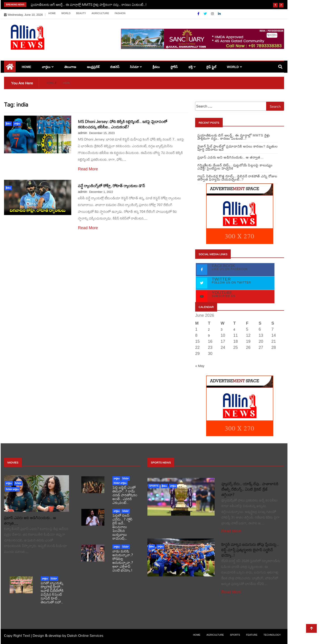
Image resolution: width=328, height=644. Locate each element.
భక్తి (190, 67)
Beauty (81, 13)
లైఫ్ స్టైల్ (211, 67)
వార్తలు (46, 67)
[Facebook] (199, 14)
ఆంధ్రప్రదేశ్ (93, 67)
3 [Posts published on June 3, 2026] (222, 329)
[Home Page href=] (10, 68)
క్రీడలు (156, 67)
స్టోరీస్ (174, 67)
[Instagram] (213, 14)
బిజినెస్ (115, 67)
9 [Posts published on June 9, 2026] (209, 335)
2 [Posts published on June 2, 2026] (209, 329)
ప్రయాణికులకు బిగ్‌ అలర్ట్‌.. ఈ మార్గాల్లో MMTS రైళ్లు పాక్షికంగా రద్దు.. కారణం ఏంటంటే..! (89, 4)
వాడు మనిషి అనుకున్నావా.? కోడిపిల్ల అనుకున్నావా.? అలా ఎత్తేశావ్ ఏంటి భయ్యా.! (123, 560)
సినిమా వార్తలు (12, 489)
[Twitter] (206, 14)
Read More (88, 169)
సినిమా (134, 67)
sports (154, 486)
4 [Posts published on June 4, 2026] (234, 329)
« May (200, 366)
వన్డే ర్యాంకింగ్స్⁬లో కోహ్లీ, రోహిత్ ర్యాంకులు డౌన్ (111, 186)
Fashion (120, 13)
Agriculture (100, 13)
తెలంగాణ (70, 67)
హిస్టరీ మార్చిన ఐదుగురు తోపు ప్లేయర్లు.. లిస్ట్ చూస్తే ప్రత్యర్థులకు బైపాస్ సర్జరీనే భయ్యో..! (250, 550)
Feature (252, 635)
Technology (272, 635)
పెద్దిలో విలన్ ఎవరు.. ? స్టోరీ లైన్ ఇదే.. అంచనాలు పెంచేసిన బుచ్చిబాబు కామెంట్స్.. (122, 527)
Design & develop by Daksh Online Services (68, 635)
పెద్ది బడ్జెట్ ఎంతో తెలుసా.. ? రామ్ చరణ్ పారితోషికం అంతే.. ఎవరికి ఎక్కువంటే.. (125, 495)
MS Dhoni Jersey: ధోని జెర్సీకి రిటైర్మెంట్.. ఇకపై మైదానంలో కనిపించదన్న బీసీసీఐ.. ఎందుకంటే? (123, 124)
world (66, 13)
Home (52, 13)
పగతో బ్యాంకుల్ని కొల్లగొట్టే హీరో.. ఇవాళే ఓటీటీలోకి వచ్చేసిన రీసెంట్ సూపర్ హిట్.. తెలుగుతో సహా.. (52, 592)
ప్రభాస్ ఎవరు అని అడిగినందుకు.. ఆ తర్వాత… (30, 520)
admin (83, 133)
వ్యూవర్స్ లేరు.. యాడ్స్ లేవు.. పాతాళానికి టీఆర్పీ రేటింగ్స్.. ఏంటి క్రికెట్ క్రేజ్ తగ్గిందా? (250, 489)
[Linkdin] (219, 14)
